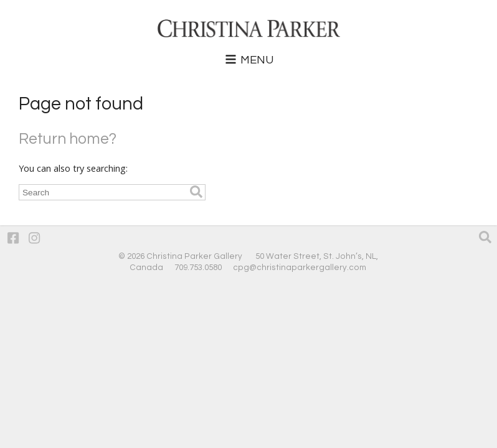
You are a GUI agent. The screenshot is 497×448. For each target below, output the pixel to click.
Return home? (68, 139)
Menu (249, 60)
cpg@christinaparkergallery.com (300, 268)
